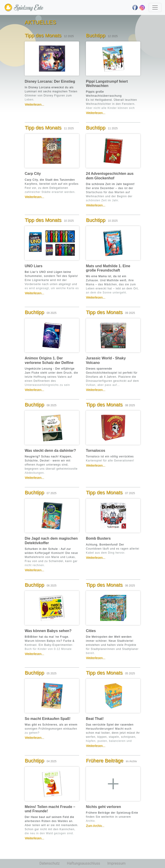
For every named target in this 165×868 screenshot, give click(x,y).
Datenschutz (50, 863)
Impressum (116, 863)
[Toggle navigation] (155, 7)
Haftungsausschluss (83, 863)
